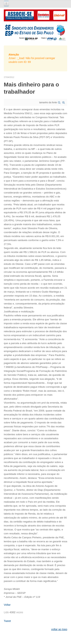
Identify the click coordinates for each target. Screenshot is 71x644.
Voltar (7, 605)
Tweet (7, 621)
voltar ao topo (59, 629)
